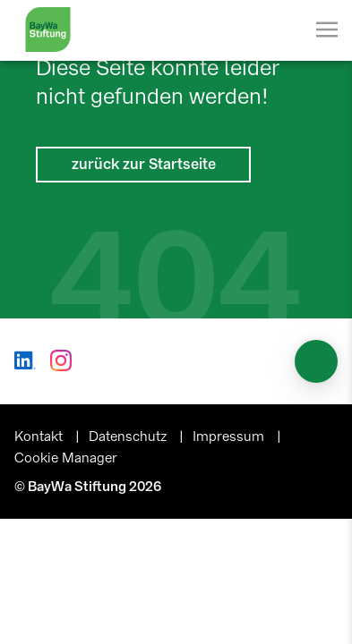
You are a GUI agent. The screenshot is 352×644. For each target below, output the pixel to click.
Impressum (230, 436)
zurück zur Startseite (144, 164)
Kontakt (40, 436)
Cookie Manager (66, 458)
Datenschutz (129, 436)
